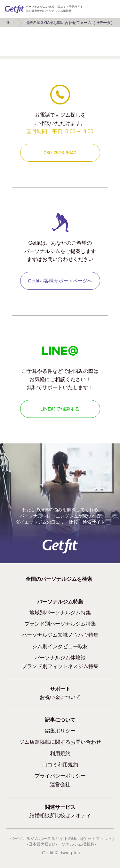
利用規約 (60, 753)
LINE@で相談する (60, 409)
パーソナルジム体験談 (60, 658)
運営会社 (60, 784)
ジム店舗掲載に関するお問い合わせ (60, 742)
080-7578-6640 (60, 153)
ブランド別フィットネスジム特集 (60, 666)
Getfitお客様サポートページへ (60, 281)
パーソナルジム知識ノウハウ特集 (60, 635)
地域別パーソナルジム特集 (60, 613)
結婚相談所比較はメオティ (60, 815)
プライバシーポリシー (60, 776)
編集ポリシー (60, 731)
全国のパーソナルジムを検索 (59, 579)
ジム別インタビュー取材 (60, 646)
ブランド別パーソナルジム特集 (60, 624)
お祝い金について (60, 697)
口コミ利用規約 (60, 765)
